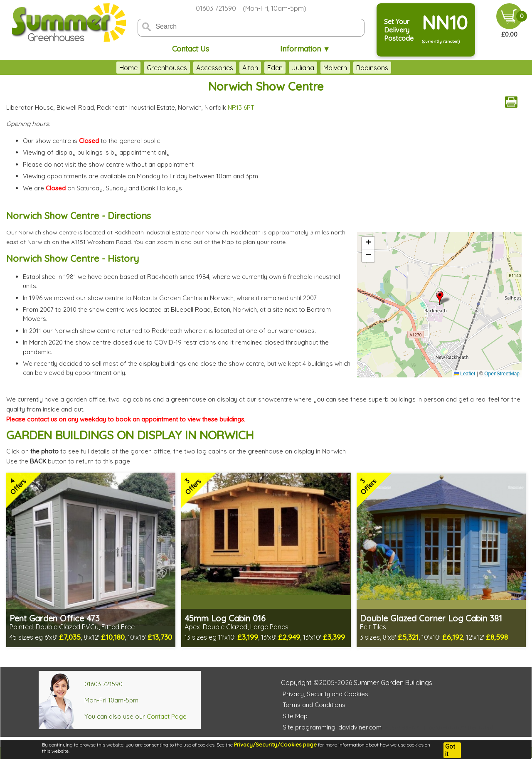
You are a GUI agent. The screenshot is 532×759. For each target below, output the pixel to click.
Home (128, 68)
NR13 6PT (241, 107)
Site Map (295, 716)
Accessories (215, 68)
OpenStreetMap (502, 374)
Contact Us (191, 49)
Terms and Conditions (314, 705)
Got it (450, 750)
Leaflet (464, 374)
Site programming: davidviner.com (332, 727)
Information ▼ (305, 49)
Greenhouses (167, 68)
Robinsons (372, 68)
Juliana (303, 68)
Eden (275, 68)
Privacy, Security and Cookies (325, 694)
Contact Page (167, 716)
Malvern (335, 68)
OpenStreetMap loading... (438, 305)
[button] (440, 298)
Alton (250, 68)
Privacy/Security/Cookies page (275, 744)
